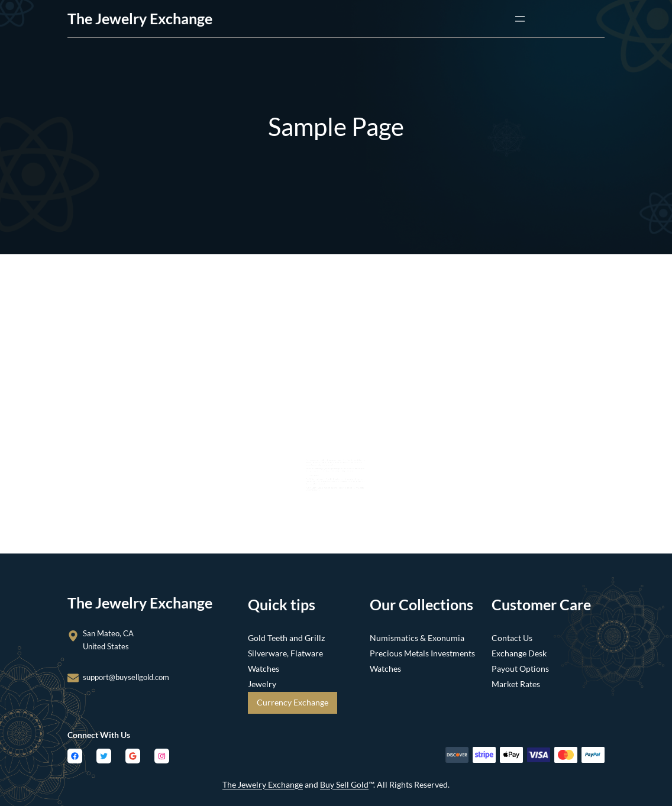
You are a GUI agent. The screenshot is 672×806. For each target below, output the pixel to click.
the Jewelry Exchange (140, 18)
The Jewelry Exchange (263, 784)
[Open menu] (520, 19)
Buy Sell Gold (344, 784)
